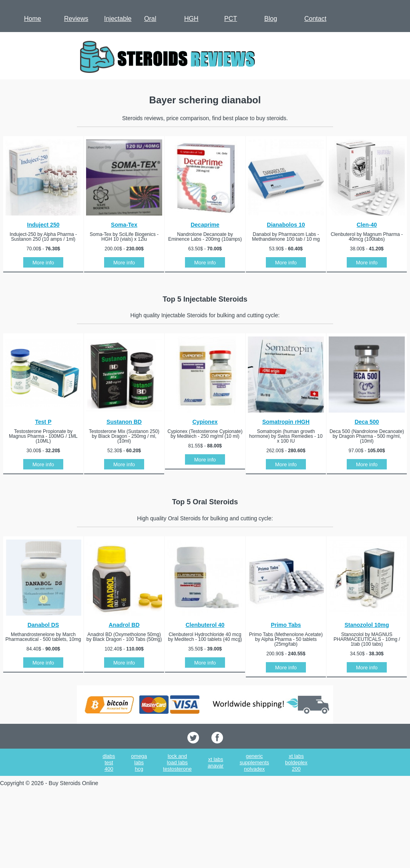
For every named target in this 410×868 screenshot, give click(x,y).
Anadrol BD (124, 625)
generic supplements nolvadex (254, 762)
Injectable (118, 19)
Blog (271, 19)
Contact (315, 19)
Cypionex (205, 422)
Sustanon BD (124, 422)
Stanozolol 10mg (367, 625)
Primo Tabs (286, 625)
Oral (150, 19)
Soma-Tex (124, 225)
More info (43, 263)
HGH (191, 19)
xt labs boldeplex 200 (296, 762)
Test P (43, 422)
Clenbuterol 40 (205, 625)
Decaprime (205, 225)
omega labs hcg (139, 762)
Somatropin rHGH (286, 422)
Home (33, 19)
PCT (231, 19)
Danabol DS (43, 625)
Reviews (76, 19)
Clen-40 (367, 225)
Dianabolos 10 (286, 225)
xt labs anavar (216, 762)
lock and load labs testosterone (177, 762)
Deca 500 (367, 422)
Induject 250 (43, 225)
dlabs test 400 (109, 762)
